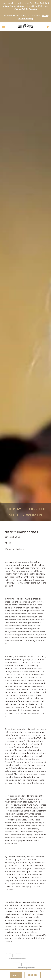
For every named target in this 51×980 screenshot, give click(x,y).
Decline (32, 975)
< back (8, 543)
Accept (16, 975)
